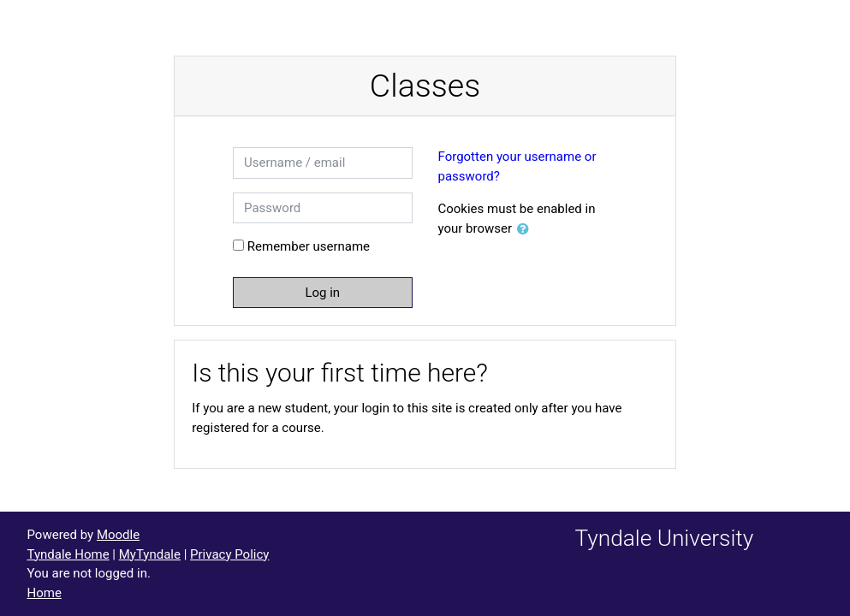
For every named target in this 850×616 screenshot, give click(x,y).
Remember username (309, 246)
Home (45, 593)
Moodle (118, 535)
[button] (526, 230)
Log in (322, 293)
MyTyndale (150, 554)
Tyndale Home (68, 554)
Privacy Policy (229, 554)
